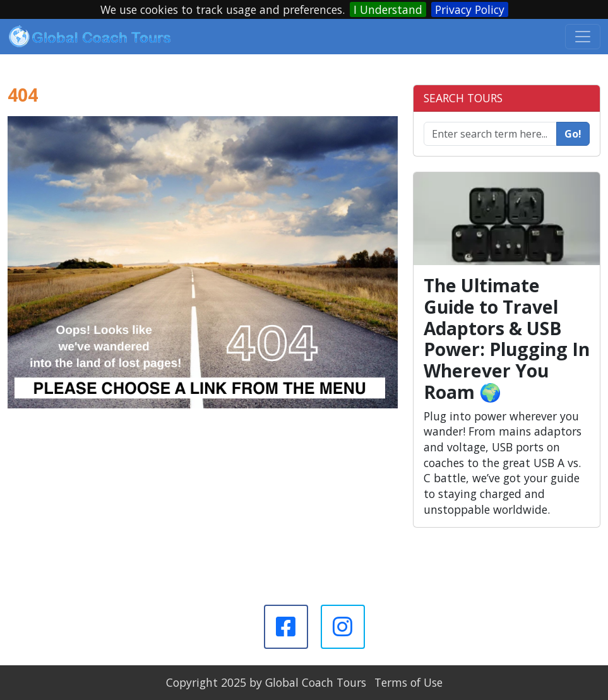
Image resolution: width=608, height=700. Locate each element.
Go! (573, 134)
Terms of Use (408, 682)
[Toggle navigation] (583, 37)
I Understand (388, 9)
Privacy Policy (470, 9)
